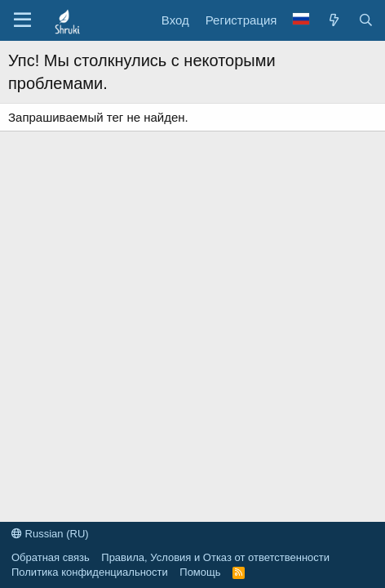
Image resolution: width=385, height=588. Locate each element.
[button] (22, 20)
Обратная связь (51, 557)
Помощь (200, 572)
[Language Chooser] (301, 20)
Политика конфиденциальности (90, 572)
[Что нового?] (333, 20)
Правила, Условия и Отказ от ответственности (215, 557)
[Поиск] (366, 20)
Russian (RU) (50, 534)
